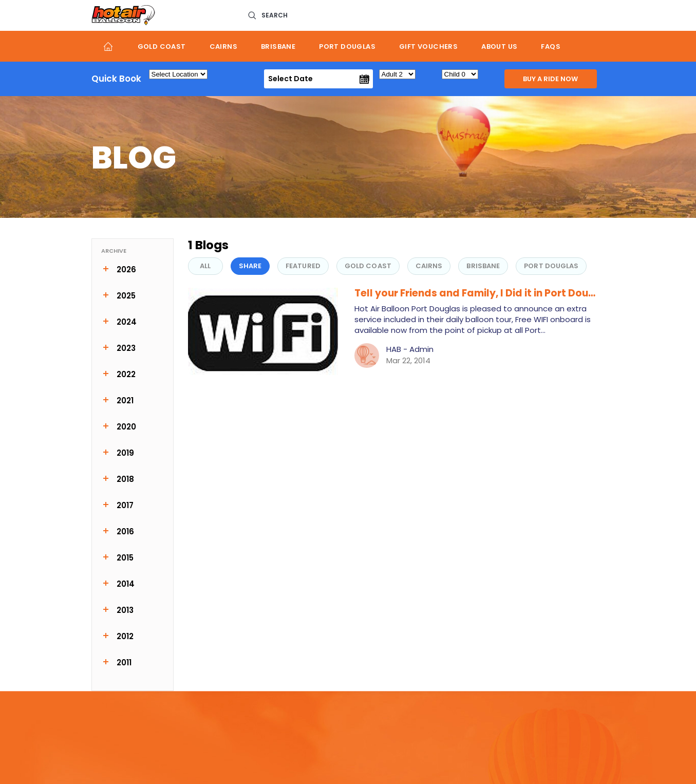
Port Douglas (347, 46)
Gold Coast (162, 46)
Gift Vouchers (428, 46)
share (250, 266)
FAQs (551, 46)
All (205, 266)
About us (499, 46)
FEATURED (303, 266)
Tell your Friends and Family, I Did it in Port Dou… (475, 293)
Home (109, 46)
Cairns (223, 46)
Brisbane (278, 46)
